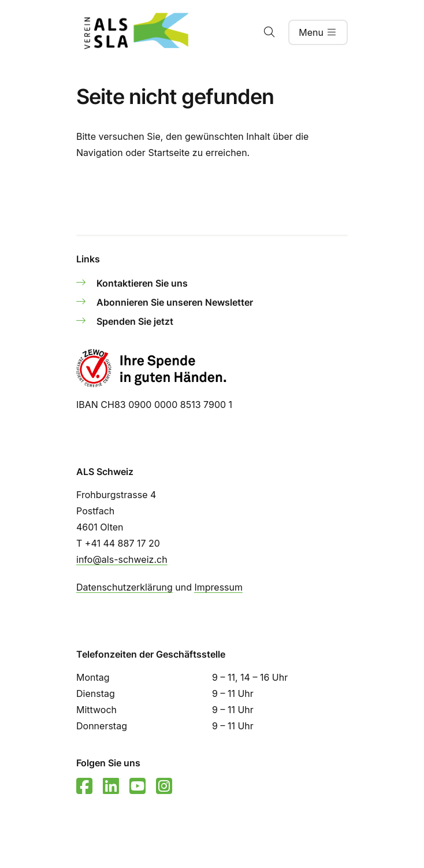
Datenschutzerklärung (124, 587)
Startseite (169, 153)
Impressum (218, 587)
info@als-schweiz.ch (122, 559)
